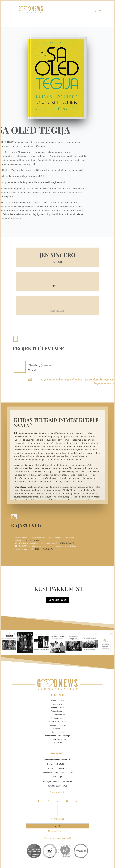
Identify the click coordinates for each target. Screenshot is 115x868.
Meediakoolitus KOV (57, 738)
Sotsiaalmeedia (57, 710)
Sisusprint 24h (57, 727)
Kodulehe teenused (57, 720)
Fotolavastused (57, 703)
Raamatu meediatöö (57, 724)
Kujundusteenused (57, 713)
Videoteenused (57, 706)
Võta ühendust (57, 598)
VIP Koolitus (57, 741)
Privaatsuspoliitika (57, 791)
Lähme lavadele (57, 731)
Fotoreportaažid (57, 717)
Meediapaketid (57, 699)
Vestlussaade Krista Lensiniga (57, 734)
